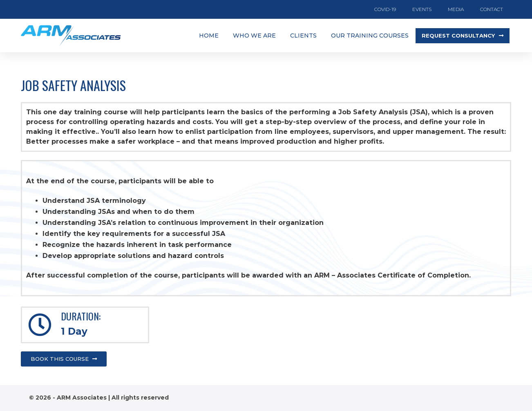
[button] (463, 36)
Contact (492, 9)
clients (303, 36)
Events (422, 9)
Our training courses (370, 36)
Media (456, 9)
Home (209, 36)
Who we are (254, 36)
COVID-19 (385, 9)
